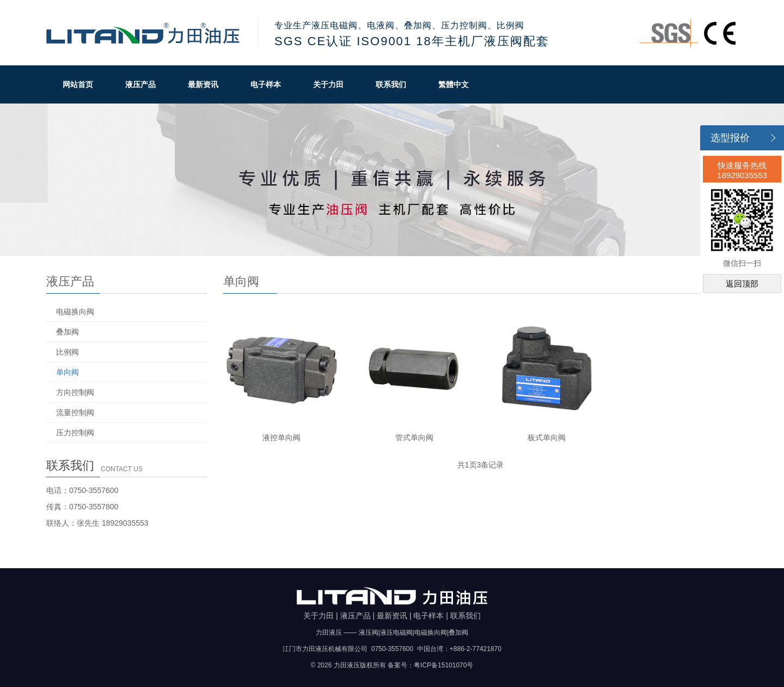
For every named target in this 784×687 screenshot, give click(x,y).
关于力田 (328, 84)
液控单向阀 (281, 437)
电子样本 (266, 84)
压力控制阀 (75, 433)
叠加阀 (68, 332)
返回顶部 (742, 284)
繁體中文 (454, 84)
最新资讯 (203, 84)
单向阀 (68, 372)
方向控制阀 (75, 392)
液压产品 (140, 84)
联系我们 (391, 84)
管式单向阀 (414, 437)
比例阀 (68, 352)
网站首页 (78, 84)
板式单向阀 (547, 437)
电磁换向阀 (75, 312)
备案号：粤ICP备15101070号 (430, 665)
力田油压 (144, 33)
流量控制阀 (75, 412)
